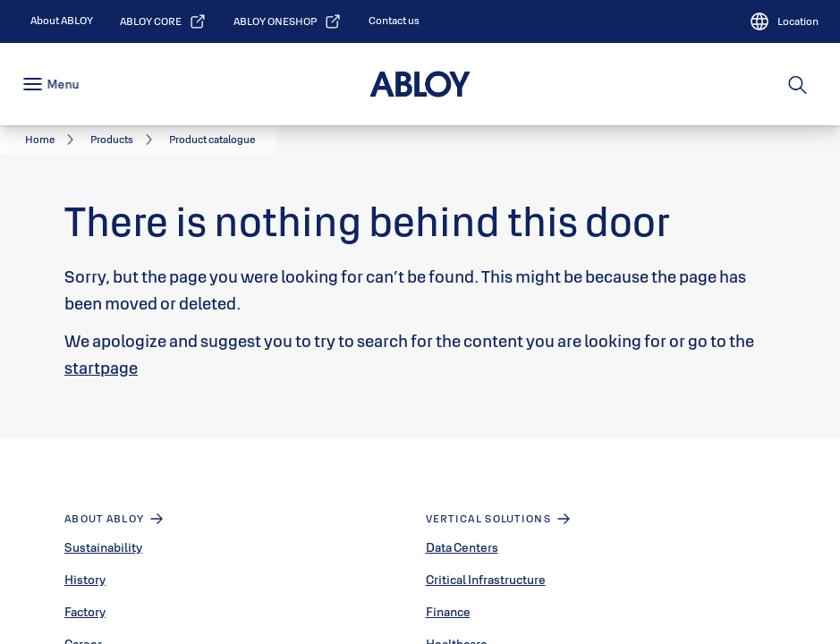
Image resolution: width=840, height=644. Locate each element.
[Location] (784, 21)
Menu (63, 84)
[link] (62, 21)
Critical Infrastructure (486, 580)
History (85, 580)
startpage (101, 368)
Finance (448, 612)
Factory (85, 612)
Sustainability (103, 547)
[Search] (798, 84)
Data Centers (462, 547)
